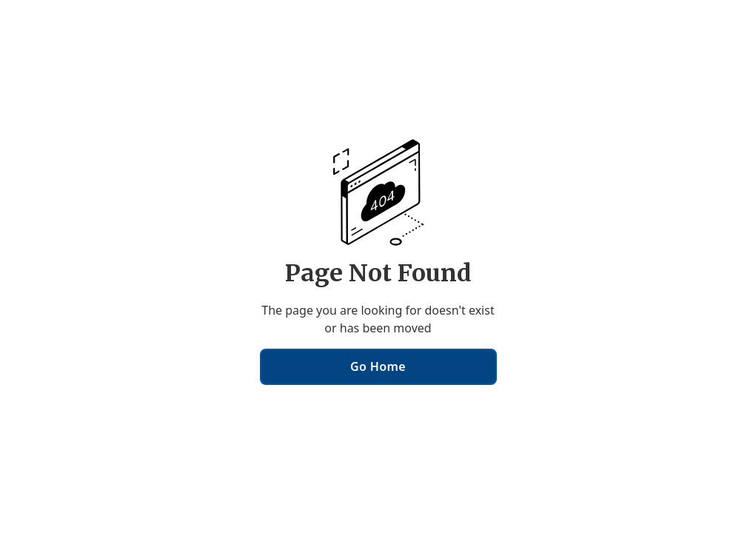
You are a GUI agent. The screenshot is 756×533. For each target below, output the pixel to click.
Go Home (378, 366)
